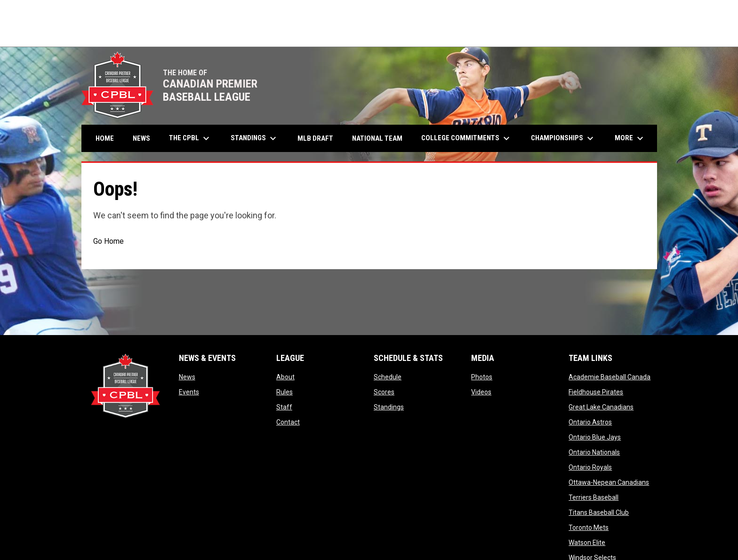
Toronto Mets (589, 528)
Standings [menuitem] (255, 138)
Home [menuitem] (105, 138)
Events (189, 392)
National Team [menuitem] (377, 138)
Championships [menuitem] (563, 138)
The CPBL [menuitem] (190, 138)
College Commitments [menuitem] (467, 138)
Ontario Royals (590, 467)
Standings (389, 407)
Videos (481, 392)
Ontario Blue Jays (595, 437)
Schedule (388, 377)
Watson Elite (587, 543)
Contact (288, 422)
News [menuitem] (141, 138)
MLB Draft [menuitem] (315, 138)
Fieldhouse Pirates (596, 392)
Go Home (108, 241)
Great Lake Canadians (601, 407)
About (285, 377)
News (187, 377)
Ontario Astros (590, 422)
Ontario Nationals (594, 452)
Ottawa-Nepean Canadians (609, 482)
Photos (482, 377)
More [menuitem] (630, 138)
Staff (284, 407)
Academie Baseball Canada (610, 377)
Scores (384, 392)
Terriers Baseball (594, 497)
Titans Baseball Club (599, 512)
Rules (285, 392)
